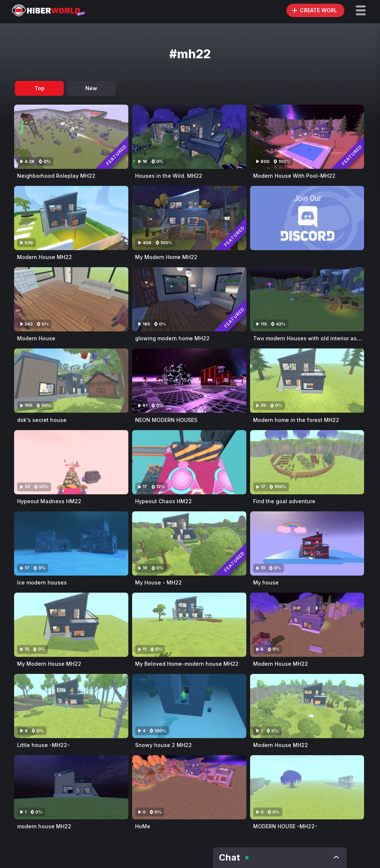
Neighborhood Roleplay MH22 (56, 176)
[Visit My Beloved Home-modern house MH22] (189, 625)
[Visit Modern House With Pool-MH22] (307, 137)
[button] (361, 10)
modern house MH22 (44, 826)
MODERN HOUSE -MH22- (285, 826)
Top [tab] (40, 88)
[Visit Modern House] (71, 299)
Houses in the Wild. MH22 (169, 176)
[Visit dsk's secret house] (71, 381)
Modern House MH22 (45, 257)
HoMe (143, 826)
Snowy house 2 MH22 (163, 745)
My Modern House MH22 (49, 664)
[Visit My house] (307, 543)
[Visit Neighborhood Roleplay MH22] (71, 137)
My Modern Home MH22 (166, 257)
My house (266, 582)
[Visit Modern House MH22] (71, 218)
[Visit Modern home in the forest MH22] (307, 381)
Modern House (36, 338)
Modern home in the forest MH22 (296, 420)
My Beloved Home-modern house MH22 (187, 664)
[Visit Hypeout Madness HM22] (71, 462)
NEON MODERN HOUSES (166, 420)
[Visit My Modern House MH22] (71, 625)
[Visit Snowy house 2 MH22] (189, 706)
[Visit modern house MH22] (71, 787)
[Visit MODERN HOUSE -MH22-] (307, 787)
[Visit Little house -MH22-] (71, 706)
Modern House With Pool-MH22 (294, 176)
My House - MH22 (158, 582)
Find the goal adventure (284, 501)
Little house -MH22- (43, 745)
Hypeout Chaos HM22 (163, 501)
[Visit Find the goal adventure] (307, 462)
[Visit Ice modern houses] (71, 543)
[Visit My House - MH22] (189, 543)
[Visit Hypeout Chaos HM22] (189, 462)
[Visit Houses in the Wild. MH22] (189, 137)
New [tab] (91, 88)
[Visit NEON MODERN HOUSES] (189, 381)
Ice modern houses (42, 582)
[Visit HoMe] (189, 787)
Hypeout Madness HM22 (49, 501)
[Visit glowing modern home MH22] (189, 299)
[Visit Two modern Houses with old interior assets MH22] (307, 299)
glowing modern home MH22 (172, 338)
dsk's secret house (42, 420)
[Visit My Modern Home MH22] (189, 218)
